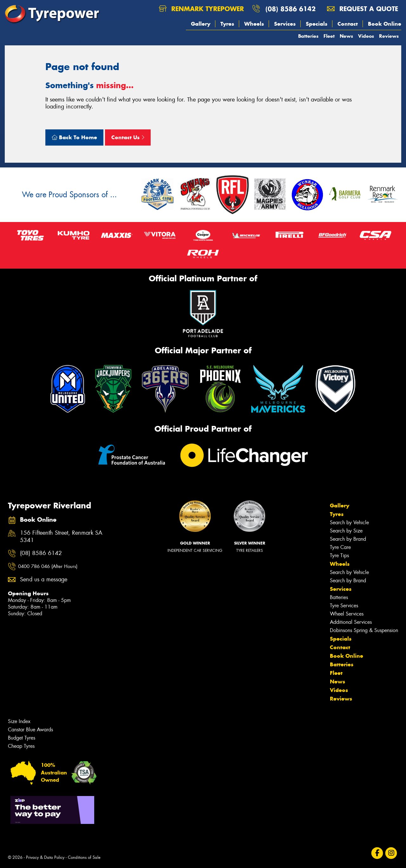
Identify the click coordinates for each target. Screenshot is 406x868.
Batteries (308, 36)
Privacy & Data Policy (45, 857)
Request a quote (363, 9)
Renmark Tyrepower (201, 9)
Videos (366, 36)
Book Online (385, 24)
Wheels (254, 24)
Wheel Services (347, 614)
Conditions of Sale (84, 857)
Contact (348, 24)
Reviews (389, 36)
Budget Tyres (22, 738)
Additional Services (351, 622)
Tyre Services (344, 606)
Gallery (201, 24)
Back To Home (74, 137)
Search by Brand (348, 539)
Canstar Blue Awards (30, 730)
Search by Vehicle (349, 522)
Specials (317, 24)
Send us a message (44, 580)
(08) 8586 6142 (291, 9)
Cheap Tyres (21, 746)
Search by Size (346, 531)
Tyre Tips (339, 555)
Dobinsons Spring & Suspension (364, 630)
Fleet (329, 36)
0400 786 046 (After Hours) (48, 566)
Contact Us (128, 137)
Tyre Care (340, 547)
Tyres (227, 24)
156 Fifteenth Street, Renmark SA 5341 (61, 537)
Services (285, 24)
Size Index (19, 721)
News (346, 36)
